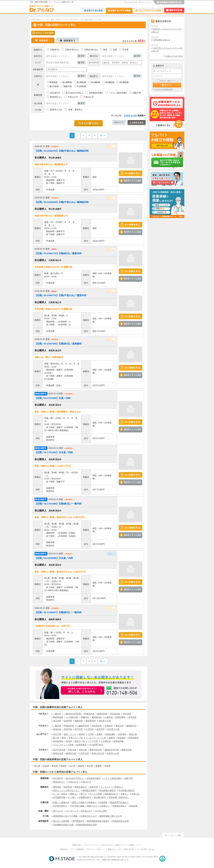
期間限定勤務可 (90, 790)
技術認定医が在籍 (120, 821)
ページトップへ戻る (173, 835)
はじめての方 (132, 2)
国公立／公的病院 (61, 821)
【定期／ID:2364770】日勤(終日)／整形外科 (58, 253)
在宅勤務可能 (59, 797)
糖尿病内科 (58, 717)
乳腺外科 (109, 726)
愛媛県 (99, 766)
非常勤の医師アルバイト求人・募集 (43, 20)
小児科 (91, 734)
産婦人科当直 (98, 753)
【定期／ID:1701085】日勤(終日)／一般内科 (58, 504)
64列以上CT (86, 811)
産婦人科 (133, 734)
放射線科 (122, 738)
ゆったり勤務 (96, 794)
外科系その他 (113, 729)
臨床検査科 (81, 745)
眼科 (64, 738)
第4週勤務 (110, 82)
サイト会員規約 (77, 849)
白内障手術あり (60, 806)
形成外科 (57, 729)
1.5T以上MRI (101, 811)
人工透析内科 (72, 717)
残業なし (74, 794)
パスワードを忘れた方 (163, 89)
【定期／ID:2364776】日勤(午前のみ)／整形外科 (60, 295)
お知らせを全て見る (174, 56)
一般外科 (57, 726)
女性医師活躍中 (96, 93)
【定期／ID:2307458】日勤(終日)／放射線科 (58, 344)
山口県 (72, 766)
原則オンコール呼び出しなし (66, 790)
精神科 (82, 734)
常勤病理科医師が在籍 (86, 825)
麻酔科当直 (127, 750)
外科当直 (83, 750)
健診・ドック (70, 734)
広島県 (46, 766)
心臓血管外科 (83, 726)
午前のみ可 (73, 97)
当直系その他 (113, 753)
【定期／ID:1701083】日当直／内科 (54, 452)
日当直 (125, 50)
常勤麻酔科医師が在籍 (63, 825)
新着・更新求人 (76, 110)
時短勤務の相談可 (107, 790)
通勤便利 (57, 787)
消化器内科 (115, 714)
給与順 (134, 116)
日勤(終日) (55, 50)
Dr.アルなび (119, 10)
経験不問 (137, 93)
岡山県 (37, 766)
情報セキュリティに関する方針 (121, 849)
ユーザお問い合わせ (145, 849)
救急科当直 (58, 753)
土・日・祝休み (60, 794)
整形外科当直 (96, 750)
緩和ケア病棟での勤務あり (84, 802)
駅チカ (84, 794)
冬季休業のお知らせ (162, 40)
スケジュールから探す (43, 33)
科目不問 (57, 734)
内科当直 (72, 750)
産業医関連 (118, 741)
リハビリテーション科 (96, 738)
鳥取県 (55, 766)
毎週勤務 (53, 82)
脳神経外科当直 (112, 750)
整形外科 (119, 726)
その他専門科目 (96, 745)
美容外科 (68, 729)
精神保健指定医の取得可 (98, 821)
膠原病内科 (91, 721)
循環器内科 (102, 714)
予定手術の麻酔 (77, 806)
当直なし (125, 794)
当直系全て (43, 750)
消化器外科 (97, 726)
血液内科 (68, 721)
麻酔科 (112, 738)
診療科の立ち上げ (89, 816)
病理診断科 (133, 738)
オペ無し (72, 797)
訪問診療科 (120, 717)
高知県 (107, 766)
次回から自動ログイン (169, 81)
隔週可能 (68, 86)
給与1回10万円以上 (75, 93)
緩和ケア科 (80, 741)
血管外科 (101, 729)
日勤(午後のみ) (91, 50)
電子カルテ (58, 811)
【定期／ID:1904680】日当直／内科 (54, 558)
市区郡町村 (38, 70)
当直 (115, 50)
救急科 (69, 741)
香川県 (90, 766)
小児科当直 (84, 753)
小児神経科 (106, 741)
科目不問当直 (59, 750)
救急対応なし (56, 97)
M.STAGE (62, 859)
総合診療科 (58, 741)
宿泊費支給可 (100, 797)
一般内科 (57, 714)
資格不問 (94, 787)
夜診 (105, 50)
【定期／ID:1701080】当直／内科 (53, 398)
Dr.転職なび (94, 10)
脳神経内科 (97, 717)
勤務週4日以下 (111, 794)
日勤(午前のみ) (72, 50)
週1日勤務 (54, 86)
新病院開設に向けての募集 (65, 816)
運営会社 (64, 849)
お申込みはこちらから (83, 691)
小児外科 (90, 729)
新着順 (127, 116)
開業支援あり (81, 787)
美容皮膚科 (110, 734)
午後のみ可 (89, 97)
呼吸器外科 (69, 726)
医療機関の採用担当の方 (169, 2)
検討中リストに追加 (131, 181)
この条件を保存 (137, 123)
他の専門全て (42, 734)
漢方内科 (57, 721)
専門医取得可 (78, 821)
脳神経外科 (131, 726)
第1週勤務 (67, 82)
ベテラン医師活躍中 (118, 93)
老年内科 (132, 717)
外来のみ (136, 794)
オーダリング (72, 811)
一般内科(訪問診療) (73, 714)
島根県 (64, 766)
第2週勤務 (81, 82)
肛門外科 (79, 729)
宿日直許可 (55, 93)
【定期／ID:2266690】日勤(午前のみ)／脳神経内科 (62, 202)
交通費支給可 (85, 797)
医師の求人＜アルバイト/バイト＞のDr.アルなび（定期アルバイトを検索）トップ (107, 845)
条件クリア (119, 123)
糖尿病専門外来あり (119, 802)
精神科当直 (71, 753)
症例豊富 (103, 802)
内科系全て (43, 714)
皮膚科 (100, 734)
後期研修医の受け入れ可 (111, 816)
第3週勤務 (96, 82)
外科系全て (43, 726)
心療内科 (109, 717)
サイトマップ (146, 2)
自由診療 (133, 806)
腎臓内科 (85, 717)
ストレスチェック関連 (63, 745)
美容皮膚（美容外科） (119, 797)
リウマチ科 (93, 741)
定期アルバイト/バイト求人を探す (67, 20)
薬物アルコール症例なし (98, 806)
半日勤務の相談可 (127, 790)
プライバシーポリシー (96, 849)
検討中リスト (174, 10)
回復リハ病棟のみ (61, 802)
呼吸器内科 (89, 714)
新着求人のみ (56, 110)
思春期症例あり (119, 806)
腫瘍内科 (79, 721)
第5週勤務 (124, 82)
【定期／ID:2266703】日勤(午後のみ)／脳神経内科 (62, 151)
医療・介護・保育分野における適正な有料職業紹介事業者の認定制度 (162, 859)
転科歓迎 (68, 787)
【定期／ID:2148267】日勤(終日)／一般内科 (58, 612)
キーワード (94, 63)
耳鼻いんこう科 (76, 738)
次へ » (103, 136)
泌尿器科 (122, 734)
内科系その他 (105, 721)
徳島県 (81, 766)
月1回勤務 (81, 86)
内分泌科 (127, 714)
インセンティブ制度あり (112, 787)
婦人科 (56, 738)
